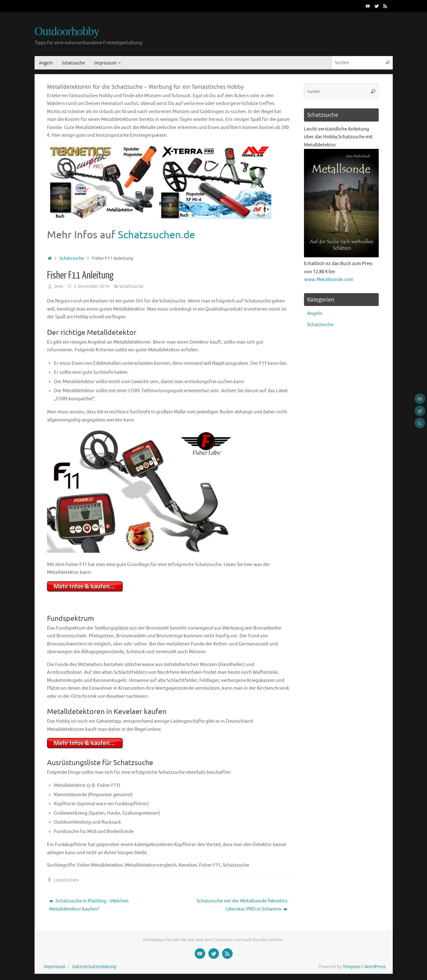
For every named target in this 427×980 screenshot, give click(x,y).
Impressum (55, 967)
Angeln (315, 314)
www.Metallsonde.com (329, 280)
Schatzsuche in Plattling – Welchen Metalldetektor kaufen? (89, 905)
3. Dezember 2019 (91, 286)
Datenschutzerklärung (94, 967)
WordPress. (375, 967)
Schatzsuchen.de (156, 235)
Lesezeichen (66, 880)
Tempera (351, 967)
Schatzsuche (72, 258)
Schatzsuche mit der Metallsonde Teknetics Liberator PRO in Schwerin (242, 905)
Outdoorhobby (67, 31)
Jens (58, 286)
